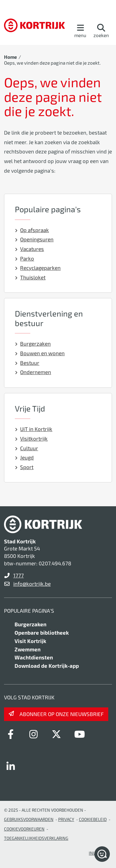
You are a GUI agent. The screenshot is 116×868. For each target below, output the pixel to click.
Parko (25, 258)
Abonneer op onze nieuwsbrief (62, 714)
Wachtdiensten (34, 657)
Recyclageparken (38, 268)
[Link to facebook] (11, 734)
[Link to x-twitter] (57, 734)
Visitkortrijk (31, 438)
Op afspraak (32, 230)
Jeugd (24, 457)
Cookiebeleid (93, 819)
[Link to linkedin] (11, 766)
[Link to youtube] (79, 734)
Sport (24, 467)
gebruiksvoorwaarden (29, 819)
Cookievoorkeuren (24, 829)
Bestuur (27, 363)
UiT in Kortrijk (34, 429)
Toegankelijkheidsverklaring (36, 838)
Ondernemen (33, 372)
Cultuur (27, 448)
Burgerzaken (33, 343)
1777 (19, 575)
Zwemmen (28, 649)
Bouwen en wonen (40, 353)
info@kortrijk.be (32, 584)
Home (11, 57)
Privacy (66, 819)
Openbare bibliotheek (42, 633)
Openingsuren (34, 239)
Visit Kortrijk (30, 641)
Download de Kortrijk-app (47, 666)
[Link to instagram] (34, 734)
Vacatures (30, 249)
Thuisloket (30, 277)
